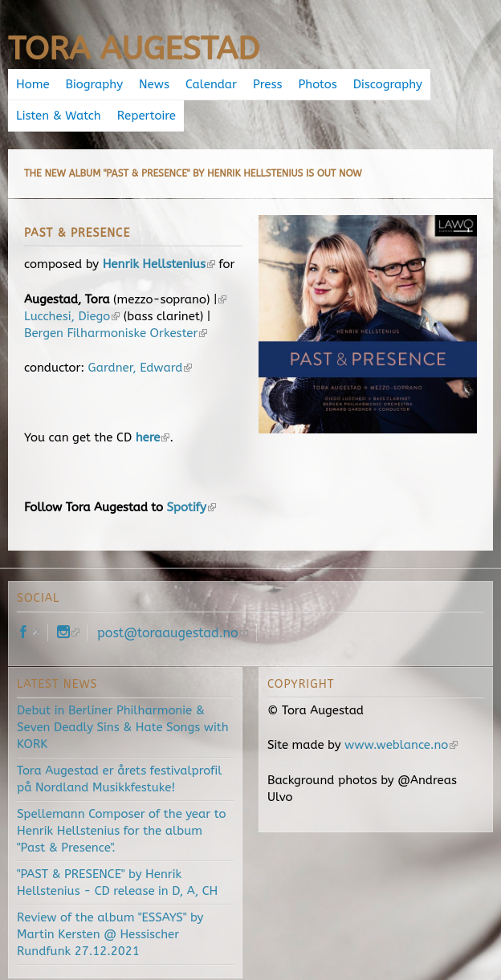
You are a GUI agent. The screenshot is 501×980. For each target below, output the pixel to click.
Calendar (211, 84)
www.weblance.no (401, 745)
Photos (318, 84)
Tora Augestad (134, 49)
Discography (388, 84)
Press (267, 84)
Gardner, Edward (141, 368)
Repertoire (147, 116)
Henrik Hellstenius (159, 264)
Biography (94, 84)
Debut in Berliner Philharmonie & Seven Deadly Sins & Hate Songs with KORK (123, 727)
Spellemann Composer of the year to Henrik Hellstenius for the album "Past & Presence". (121, 831)
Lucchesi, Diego (72, 316)
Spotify (191, 507)
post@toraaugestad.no (173, 633)
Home (33, 84)
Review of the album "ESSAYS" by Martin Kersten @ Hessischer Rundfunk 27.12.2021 (110, 934)
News (154, 84)
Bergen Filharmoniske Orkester (116, 333)
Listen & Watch (59, 116)
